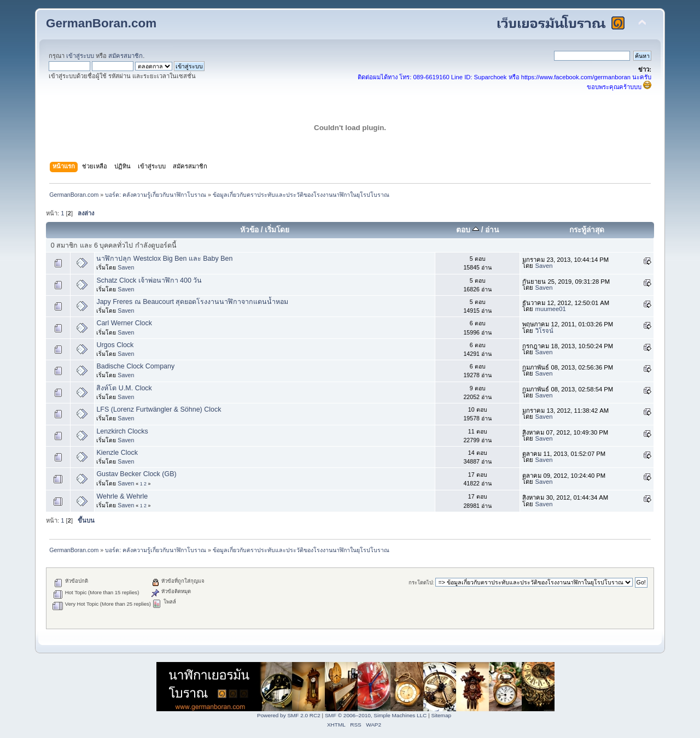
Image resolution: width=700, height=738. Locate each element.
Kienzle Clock (117, 453)
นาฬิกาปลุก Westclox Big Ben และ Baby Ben (164, 259)
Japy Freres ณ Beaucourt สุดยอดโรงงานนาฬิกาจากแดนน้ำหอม (192, 302)
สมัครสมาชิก (126, 56)
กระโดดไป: (421, 582)
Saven (126, 267)
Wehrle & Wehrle (122, 496)
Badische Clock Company (135, 366)
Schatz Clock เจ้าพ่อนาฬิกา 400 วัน (149, 280)
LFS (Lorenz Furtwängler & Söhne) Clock (159, 409)
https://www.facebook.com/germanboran (576, 77)
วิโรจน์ (544, 331)
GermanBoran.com (101, 23)
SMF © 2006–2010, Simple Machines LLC (376, 715)
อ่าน (492, 230)
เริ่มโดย (277, 230)
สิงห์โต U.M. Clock (124, 388)
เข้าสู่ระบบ (80, 56)
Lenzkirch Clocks (122, 431)
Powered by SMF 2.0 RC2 (289, 715)
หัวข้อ (249, 230)
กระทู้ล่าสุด (587, 230)
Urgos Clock (115, 345)
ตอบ (468, 230)
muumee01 (551, 309)
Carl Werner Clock (124, 323)
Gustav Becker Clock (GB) (136, 474)
